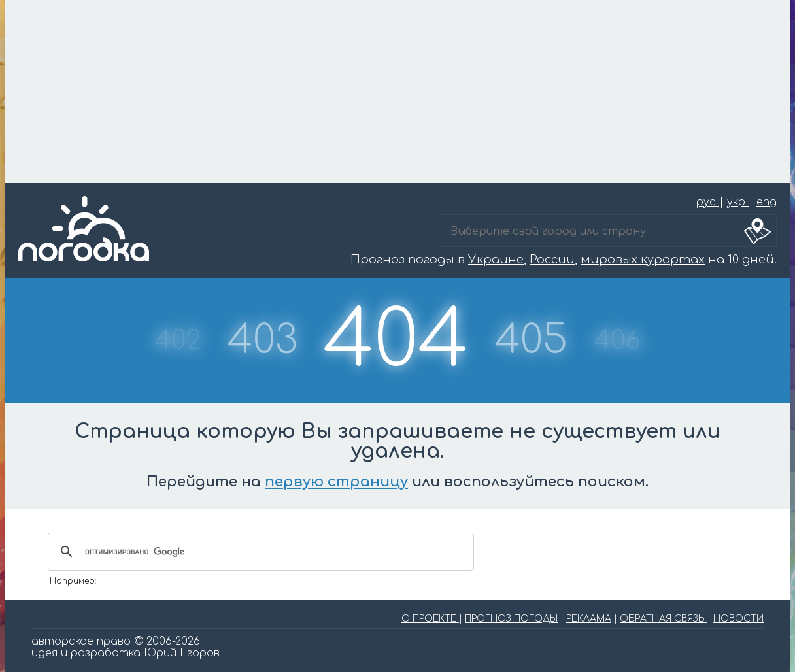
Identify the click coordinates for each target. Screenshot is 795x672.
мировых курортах (643, 260)
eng (767, 202)
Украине (496, 260)
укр (738, 202)
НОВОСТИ (738, 619)
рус (708, 202)
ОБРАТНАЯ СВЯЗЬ (664, 619)
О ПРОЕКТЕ (430, 619)
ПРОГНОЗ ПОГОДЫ (511, 619)
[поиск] (259, 552)
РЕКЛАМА (589, 619)
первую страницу (336, 482)
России (552, 260)
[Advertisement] (397, 92)
